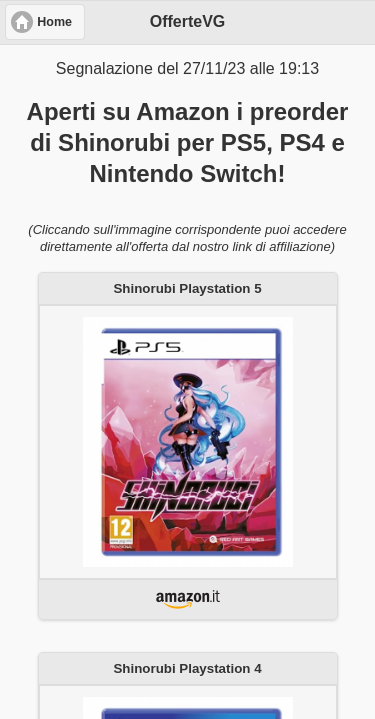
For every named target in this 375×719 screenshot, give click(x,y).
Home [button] (54, 22)
